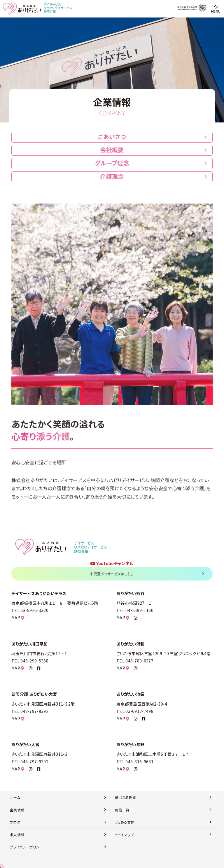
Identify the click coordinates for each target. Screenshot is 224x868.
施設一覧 (122, 810)
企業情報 (17, 810)
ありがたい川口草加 (30, 644)
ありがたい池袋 (130, 694)
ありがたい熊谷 (130, 593)
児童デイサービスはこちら (147, 574)
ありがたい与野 (130, 744)
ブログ (15, 822)
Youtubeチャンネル (112, 563)
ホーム (15, 797)
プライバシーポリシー (26, 847)
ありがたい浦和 (130, 644)
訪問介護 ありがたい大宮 (34, 694)
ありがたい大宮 (25, 744)
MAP (18, 618)
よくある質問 (125, 822)
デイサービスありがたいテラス (39, 593)
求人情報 (17, 835)
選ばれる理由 (126, 797)
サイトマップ (124, 835)
